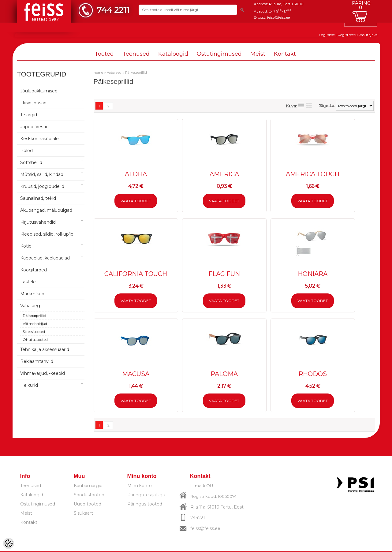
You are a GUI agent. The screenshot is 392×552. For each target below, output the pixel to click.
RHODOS (313, 374)
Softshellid (31, 162)
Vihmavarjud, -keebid (43, 373)
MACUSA (136, 374)
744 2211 (113, 10)
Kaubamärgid (88, 486)
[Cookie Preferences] (9, 543)
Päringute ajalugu (146, 495)
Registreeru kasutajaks (357, 35)
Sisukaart (83, 514)
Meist (258, 54)
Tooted (104, 54)
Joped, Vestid (34, 127)
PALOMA (224, 374)
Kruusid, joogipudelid (42, 186)
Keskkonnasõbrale (39, 139)
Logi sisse (327, 35)
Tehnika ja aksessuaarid (45, 349)
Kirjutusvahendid (38, 222)
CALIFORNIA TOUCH (136, 274)
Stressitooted (34, 332)
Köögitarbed (34, 270)
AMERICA (224, 174)
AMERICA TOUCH (313, 174)
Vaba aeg (30, 306)
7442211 (199, 518)
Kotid (26, 246)
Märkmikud (32, 294)
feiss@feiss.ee (278, 17)
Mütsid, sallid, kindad (42, 174)
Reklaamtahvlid (37, 361)
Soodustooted (89, 495)
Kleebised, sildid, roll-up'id (47, 234)
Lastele (28, 282)
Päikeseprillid (34, 316)
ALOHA (136, 174)
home (98, 73)
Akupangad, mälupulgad (46, 210)
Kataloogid (173, 54)
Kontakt (285, 54)
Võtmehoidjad (35, 324)
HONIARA (313, 274)
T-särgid (29, 115)
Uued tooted (88, 505)
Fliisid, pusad (33, 103)
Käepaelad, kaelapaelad (45, 258)
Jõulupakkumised (39, 91)
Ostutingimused (219, 54)
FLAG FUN (224, 274)
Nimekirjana (301, 106)
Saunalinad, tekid (38, 198)
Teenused (136, 54)
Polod (26, 151)
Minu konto (140, 486)
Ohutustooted (35, 339)
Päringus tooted (145, 505)
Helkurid (29, 385)
